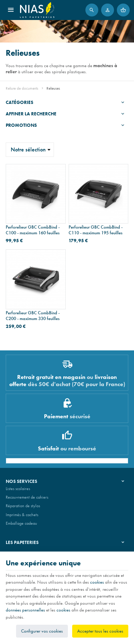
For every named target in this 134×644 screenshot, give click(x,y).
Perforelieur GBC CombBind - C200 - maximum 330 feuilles (33, 316)
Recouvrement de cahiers (27, 497)
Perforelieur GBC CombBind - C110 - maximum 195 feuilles (96, 230)
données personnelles (25, 610)
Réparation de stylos (23, 506)
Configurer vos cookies (42, 631)
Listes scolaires (18, 489)
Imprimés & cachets (22, 515)
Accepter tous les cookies (100, 631)
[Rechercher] (92, 10)
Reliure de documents (22, 88)
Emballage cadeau (21, 523)
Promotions (21, 125)
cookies (97, 582)
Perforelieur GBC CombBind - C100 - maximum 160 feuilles (33, 230)
